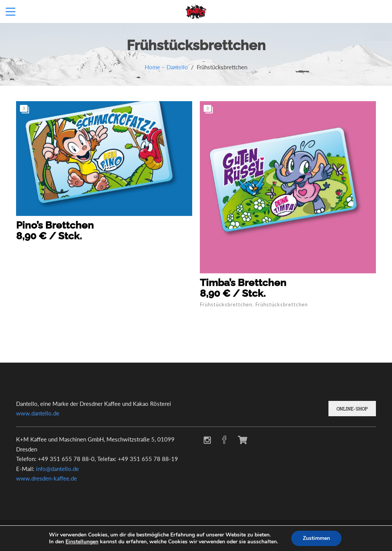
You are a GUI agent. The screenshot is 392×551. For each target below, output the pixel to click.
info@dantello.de (57, 469)
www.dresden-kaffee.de (47, 478)
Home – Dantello (166, 67)
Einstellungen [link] (82, 542)
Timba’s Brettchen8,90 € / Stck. (243, 288)
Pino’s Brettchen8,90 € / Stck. (55, 231)
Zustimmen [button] (316, 538)
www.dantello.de (38, 413)
